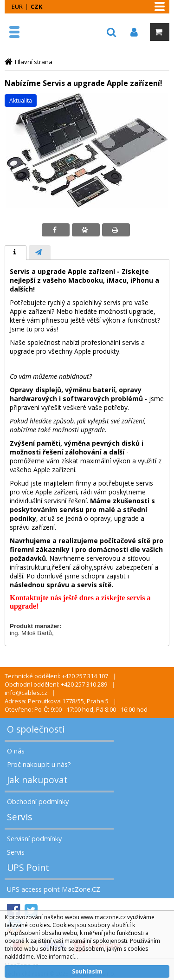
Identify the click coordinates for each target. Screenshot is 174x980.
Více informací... (57, 957)
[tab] (16, 253)
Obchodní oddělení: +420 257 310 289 (56, 684)
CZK (36, 6)
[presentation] (16, 253)
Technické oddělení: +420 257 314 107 (56, 676)
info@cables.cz (26, 693)
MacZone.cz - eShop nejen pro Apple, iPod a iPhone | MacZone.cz (36, 32)
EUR (17, 6)
